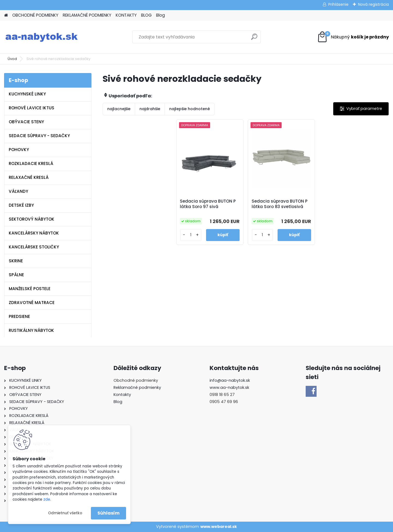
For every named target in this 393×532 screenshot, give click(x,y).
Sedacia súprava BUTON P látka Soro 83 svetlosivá (280, 204)
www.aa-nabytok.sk (229, 387)
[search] (254, 39)
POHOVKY (19, 150)
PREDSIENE (19, 316)
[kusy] (191, 235)
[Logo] (42, 37)
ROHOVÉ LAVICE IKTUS (32, 108)
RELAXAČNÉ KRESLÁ (29, 177)
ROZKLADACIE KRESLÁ (31, 163)
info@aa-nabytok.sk (230, 380)
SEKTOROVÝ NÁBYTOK (32, 219)
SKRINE (16, 261)
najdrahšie (150, 109)
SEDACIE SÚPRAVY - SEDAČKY (39, 136)
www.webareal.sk (219, 527)
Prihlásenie (338, 4)
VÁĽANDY (18, 191)
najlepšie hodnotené (190, 109)
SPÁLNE (16, 275)
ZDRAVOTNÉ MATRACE (32, 303)
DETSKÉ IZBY (21, 205)
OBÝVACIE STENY (26, 122)
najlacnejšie (119, 109)
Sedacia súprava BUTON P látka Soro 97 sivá (208, 204)
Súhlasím (108, 513)
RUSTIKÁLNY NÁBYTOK (31, 330)
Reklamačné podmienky (137, 387)
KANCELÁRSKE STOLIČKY (34, 247)
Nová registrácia (373, 4)
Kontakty (122, 395)
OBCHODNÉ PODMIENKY (35, 15)
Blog (160, 15)
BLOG (146, 15)
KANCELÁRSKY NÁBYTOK (34, 233)
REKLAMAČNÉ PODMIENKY (87, 15)
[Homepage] (6, 15)
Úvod (12, 59)
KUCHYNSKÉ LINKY (27, 94)
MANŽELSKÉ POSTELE (30, 289)
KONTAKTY (126, 15)
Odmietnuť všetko (65, 513)
